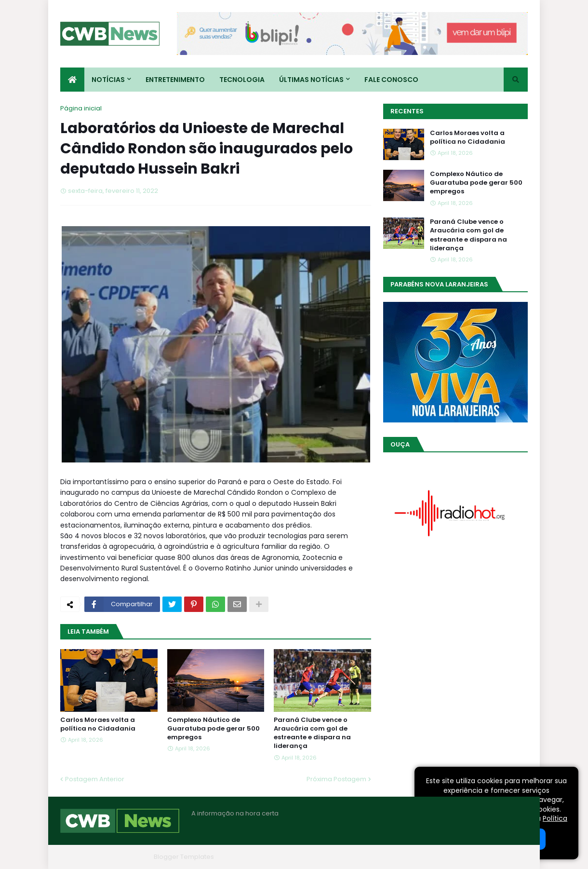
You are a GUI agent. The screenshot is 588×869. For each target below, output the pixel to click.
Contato (469, 857)
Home (382, 857)
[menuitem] (72, 80)
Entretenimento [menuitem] (175, 80)
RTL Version (510, 857)
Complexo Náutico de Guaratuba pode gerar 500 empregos (214, 729)
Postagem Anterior (95, 779)
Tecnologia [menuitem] (242, 80)
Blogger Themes (123, 857)
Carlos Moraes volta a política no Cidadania (98, 724)
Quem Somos (424, 857)
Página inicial (81, 108)
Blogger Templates (184, 857)
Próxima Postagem (336, 779)
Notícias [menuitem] (108, 80)
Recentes (407, 111)
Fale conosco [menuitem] (391, 80)
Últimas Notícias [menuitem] (311, 80)
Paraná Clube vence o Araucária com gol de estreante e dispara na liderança (312, 733)
